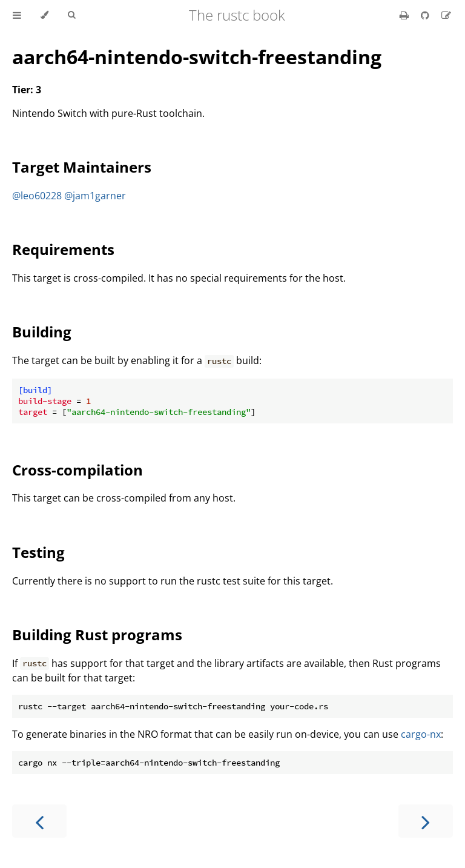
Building (42, 332)
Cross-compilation (77, 470)
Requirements (63, 249)
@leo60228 (37, 196)
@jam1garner (95, 196)
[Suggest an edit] (446, 15)
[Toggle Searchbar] (71, 15)
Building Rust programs (97, 634)
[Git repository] (426, 15)
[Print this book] (405, 15)
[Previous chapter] (39, 821)
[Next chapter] (426, 821)
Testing (38, 552)
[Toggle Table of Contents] (17, 15)
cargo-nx (421, 734)
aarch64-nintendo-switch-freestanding (197, 57)
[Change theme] (45, 15)
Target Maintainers (82, 167)
